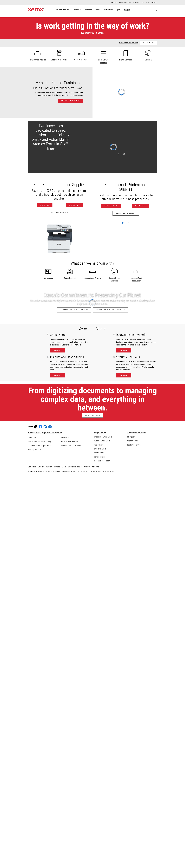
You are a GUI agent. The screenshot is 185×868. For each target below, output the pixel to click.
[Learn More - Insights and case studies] (58, 375)
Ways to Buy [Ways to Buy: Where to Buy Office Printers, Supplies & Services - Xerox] (100, 433)
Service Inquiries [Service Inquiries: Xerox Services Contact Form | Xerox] (100, 457)
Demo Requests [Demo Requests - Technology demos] (71, 278)
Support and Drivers (93, 278)
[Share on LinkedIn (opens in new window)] (45, 427)
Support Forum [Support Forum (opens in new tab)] (133, 441)
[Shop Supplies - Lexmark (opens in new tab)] (140, 206)
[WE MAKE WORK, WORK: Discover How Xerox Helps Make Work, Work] (92, 415)
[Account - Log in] (137, 2)
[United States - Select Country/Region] (125, 2)
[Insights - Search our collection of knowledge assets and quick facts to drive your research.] (127, 10)
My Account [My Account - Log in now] (48, 278)
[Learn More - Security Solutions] (124, 375)
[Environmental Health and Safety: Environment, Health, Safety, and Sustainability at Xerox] (110, 310)
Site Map (96, 467)
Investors (49, 467)
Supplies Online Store (102, 441)
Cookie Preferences (75, 467)
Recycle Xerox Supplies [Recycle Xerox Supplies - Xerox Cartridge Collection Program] (70, 442)
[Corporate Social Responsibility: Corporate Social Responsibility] (74, 310)
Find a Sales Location (102, 461)
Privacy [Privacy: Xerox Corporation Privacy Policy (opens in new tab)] (57, 467)
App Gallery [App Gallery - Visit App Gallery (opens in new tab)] (98, 445)
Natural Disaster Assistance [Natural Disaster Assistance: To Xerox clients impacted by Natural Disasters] (71, 446)
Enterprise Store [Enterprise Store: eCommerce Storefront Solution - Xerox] (100, 449)
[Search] (156, 10)
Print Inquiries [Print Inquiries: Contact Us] (99, 453)
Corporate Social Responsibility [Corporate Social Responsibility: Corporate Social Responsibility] (39, 446)
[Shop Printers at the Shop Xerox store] (148, 43)
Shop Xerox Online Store (103, 437)
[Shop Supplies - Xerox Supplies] (74, 205)
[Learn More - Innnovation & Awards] (124, 350)
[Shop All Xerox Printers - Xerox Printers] (59, 213)
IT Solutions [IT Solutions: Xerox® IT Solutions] (148, 60)
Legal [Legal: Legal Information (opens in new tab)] (64, 467)
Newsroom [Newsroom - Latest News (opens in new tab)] (65, 438)
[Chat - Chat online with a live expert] (114, 2)
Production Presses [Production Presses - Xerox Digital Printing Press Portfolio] (82, 60)
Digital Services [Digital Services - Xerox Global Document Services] (126, 60)
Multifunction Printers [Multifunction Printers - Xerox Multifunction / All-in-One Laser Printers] (59, 60)
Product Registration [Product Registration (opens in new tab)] (135, 445)
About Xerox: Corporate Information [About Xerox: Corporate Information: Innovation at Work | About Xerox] (45, 433)
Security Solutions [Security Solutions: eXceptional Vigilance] (35, 450)
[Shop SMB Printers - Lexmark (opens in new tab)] (111, 206)
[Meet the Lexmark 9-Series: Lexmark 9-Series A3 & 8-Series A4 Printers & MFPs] (92, 92)
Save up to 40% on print (129, 43)
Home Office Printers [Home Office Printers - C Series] (37, 60)
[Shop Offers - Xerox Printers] (45, 205)
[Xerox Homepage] (36, 10)
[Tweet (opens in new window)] (36, 427)
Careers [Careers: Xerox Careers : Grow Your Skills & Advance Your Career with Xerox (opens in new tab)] (41, 467)
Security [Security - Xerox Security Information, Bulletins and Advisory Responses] (87, 467)
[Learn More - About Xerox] (58, 350)
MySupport (131, 437)
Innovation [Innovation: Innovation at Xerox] (32, 438)
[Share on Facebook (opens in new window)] (40, 427)
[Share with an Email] (50, 427)
